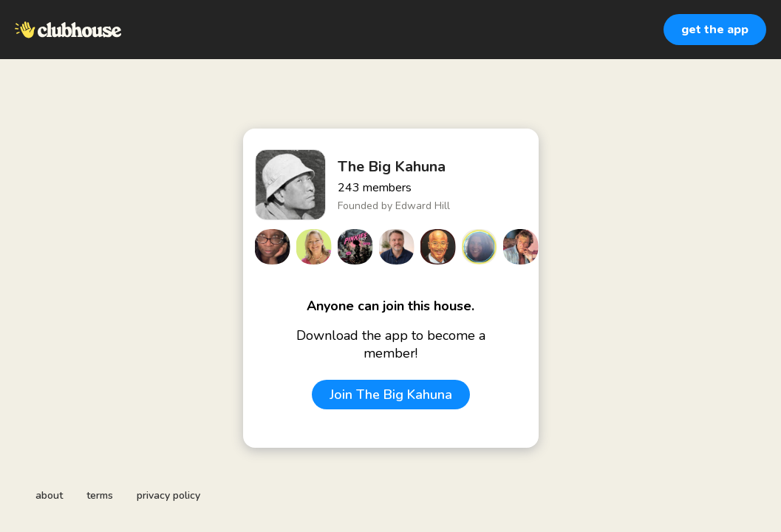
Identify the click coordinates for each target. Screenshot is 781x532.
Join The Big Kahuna (391, 395)
